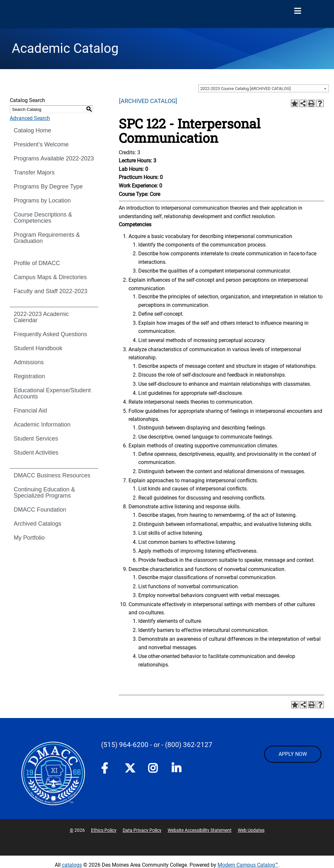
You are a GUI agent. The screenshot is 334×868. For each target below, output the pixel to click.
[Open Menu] (297, 11)
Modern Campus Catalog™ (248, 865)
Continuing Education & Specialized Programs (44, 493)
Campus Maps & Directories (50, 277)
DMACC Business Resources (52, 475)
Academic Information (42, 425)
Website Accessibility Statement (200, 830)
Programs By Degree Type (48, 187)
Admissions (29, 362)
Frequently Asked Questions (50, 334)
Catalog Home (32, 130)
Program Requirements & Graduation (47, 238)
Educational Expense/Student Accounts (52, 393)
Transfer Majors (34, 172)
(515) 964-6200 (125, 745)
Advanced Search (30, 118)
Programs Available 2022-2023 (54, 158)
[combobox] (264, 88)
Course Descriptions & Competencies (43, 218)
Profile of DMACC (37, 263)
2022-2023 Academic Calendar (41, 317)
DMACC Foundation (40, 510)
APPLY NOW (293, 754)
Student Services (36, 439)
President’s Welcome (41, 144)
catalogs (72, 865)
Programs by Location (42, 201)
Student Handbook (38, 348)
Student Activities (36, 453)
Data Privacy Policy (142, 830)
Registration (29, 376)
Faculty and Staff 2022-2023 (51, 291)
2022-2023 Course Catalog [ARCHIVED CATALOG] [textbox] (245, 89)
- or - (157, 745)
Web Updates (251, 830)
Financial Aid (30, 411)
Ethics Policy (104, 830)
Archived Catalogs (38, 524)
